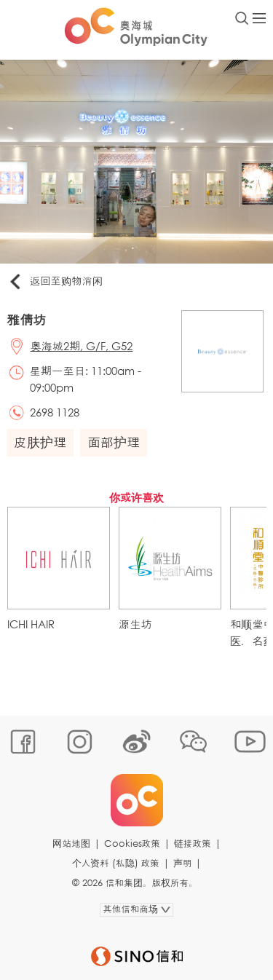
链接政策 (193, 843)
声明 (183, 863)
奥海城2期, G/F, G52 (82, 346)
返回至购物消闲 (55, 282)
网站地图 (71, 843)
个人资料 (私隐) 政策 (116, 863)
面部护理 (114, 442)
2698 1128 (55, 412)
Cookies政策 (132, 843)
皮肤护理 (40, 442)
